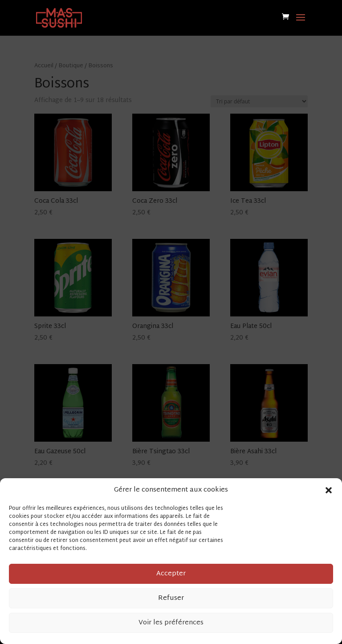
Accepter (171, 574)
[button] (329, 490)
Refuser (171, 598)
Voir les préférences (171, 623)
